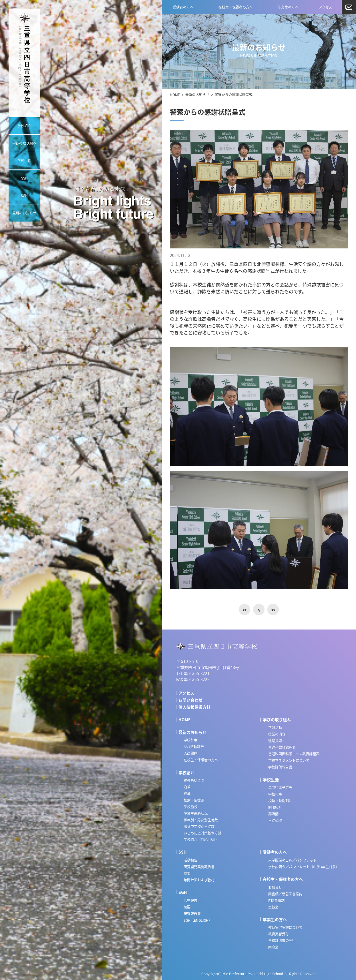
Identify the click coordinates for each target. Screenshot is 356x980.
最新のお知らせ (197, 95)
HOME (175, 95)
